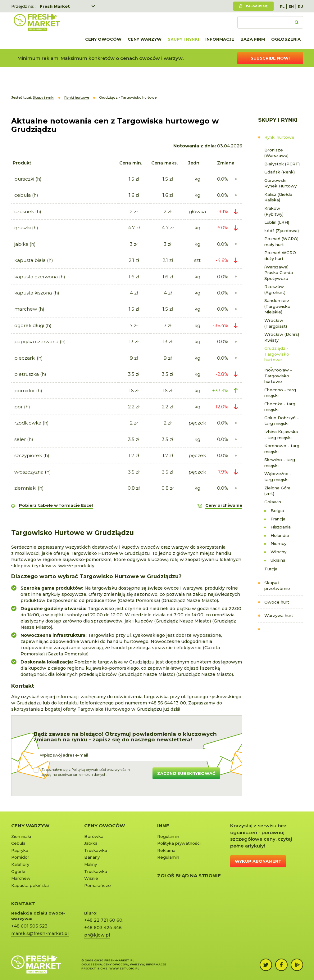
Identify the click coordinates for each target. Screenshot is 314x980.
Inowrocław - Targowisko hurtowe (278, 376)
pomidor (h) (28, 391)
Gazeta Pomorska (139, 600)
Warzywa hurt (279, 615)
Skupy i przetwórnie (277, 586)
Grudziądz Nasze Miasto (190, 600)
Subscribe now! (270, 58)
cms (104, 968)
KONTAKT (23, 904)
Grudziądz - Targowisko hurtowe (277, 354)
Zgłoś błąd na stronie (189, 876)
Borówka (94, 836)
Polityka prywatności (179, 843)
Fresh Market (55, 6)
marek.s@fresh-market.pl (40, 933)
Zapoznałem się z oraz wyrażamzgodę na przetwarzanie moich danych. (86, 772)
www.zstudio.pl (124, 968)
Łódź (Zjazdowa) (282, 231)
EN (291, 7)
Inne (163, 826)
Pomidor (20, 857)
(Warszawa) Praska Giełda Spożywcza (279, 273)
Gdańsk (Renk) (280, 172)
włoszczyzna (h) (33, 472)
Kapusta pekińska (30, 885)
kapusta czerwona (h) (40, 277)
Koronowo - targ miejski (282, 449)
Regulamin (168, 836)
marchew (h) (29, 309)
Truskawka (96, 850)
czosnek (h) (28, 211)
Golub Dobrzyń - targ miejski (282, 421)
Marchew (21, 878)
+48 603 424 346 (103, 928)
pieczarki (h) (29, 358)
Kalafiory (20, 864)
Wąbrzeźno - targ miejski (278, 477)
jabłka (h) (25, 244)
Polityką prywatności (89, 770)
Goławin (273, 502)
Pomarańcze (98, 885)
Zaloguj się (257, 6)
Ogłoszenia (286, 39)
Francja (278, 519)
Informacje (220, 39)
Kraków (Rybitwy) (274, 211)
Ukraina (278, 560)
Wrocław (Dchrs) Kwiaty (282, 337)
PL (282, 7)
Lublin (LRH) (277, 222)
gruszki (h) (26, 228)
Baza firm (253, 39)
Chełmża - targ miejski (280, 407)
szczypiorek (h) (32, 455)
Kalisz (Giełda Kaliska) (278, 197)
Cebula (18, 843)
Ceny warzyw (145, 39)
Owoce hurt (277, 602)
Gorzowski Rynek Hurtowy (280, 183)
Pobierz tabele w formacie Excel (56, 505)
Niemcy (278, 543)
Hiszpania (281, 527)
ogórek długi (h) (33, 325)
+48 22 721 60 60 (103, 920)
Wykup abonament (258, 861)
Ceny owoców (103, 39)
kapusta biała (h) (34, 260)
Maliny (91, 864)
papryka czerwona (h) (40, 342)
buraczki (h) (28, 179)
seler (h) (24, 439)
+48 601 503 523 (29, 926)
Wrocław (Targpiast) (276, 323)
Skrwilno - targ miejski (280, 463)
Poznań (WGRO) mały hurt (281, 242)
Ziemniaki (21, 836)
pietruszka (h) (30, 374)
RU (300, 7)
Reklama (166, 850)
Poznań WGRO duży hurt (280, 256)
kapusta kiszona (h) (37, 293)
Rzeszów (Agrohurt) (275, 289)
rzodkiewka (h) (32, 423)
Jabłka (91, 843)
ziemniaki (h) (29, 488)
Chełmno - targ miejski (280, 393)
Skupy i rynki (183, 39)
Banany (92, 857)
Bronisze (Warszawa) (276, 153)
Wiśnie (91, 878)
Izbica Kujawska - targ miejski (281, 435)
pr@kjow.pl (97, 935)
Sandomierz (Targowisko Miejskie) (277, 306)
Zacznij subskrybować (186, 773)
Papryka (20, 850)
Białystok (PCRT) (282, 164)
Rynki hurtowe (279, 137)
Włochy (278, 552)
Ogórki (18, 871)
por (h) (22, 407)
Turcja (271, 569)
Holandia (280, 535)
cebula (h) (26, 195)
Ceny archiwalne (224, 505)
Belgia (277, 510)
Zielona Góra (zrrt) (277, 491)
